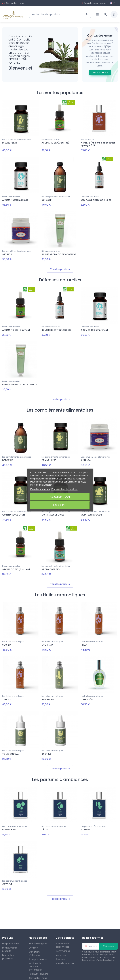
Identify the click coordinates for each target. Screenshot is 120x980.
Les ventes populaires (8, 946)
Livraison (33, 937)
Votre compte (65, 927)
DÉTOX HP (47, 199)
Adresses (60, 948)
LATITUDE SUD (10, 820)
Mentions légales (38, 932)
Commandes (63, 940)
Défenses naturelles (51, 139)
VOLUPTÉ (86, 820)
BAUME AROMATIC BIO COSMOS (59, 253)
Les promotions (10, 932)
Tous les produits (60, 266)
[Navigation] (97, 14)
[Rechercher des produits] (60, 14)
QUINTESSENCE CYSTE (14, 510)
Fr (113, 3)
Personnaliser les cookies (64, 489)
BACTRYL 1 (47, 745)
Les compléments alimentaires (17, 139)
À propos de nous (38, 948)
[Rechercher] (87, 14)
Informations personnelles (63, 934)
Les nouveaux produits (10, 938)
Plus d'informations (40, 489)
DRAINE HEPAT (10, 143)
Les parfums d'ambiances (15, 817)
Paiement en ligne (39, 963)
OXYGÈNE (7, 874)
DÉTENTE (46, 820)
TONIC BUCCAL (10, 745)
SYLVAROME (48, 692)
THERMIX (7, 692)
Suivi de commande (93, 3)
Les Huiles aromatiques (13, 635)
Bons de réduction (65, 952)
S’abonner (108, 935)
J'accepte (60, 505)
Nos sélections (88, 139)
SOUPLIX (7, 638)
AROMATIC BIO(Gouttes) (55, 143)
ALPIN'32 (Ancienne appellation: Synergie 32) (98, 144)
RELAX (84, 638)
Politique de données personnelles (36, 955)
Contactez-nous (15, 3)
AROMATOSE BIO (51, 563)
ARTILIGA (7, 253)
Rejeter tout (60, 497)
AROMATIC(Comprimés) (16, 199)
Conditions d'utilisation (35, 942)
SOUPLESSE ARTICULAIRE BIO (96, 199)
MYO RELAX (47, 638)
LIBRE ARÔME (88, 692)
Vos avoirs (61, 944)
